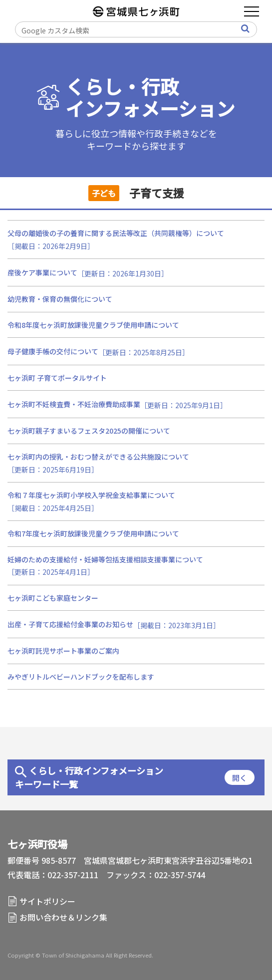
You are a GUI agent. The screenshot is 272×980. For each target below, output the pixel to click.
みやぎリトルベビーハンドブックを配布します (81, 677)
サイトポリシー (47, 901)
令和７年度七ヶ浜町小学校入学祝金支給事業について (91, 495)
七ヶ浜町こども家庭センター (53, 598)
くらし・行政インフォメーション (150, 98)
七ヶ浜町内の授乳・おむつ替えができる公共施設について (98, 457)
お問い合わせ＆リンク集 (63, 917)
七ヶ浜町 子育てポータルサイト (57, 378)
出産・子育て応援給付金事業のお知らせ (70, 624)
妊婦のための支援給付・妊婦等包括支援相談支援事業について (105, 559)
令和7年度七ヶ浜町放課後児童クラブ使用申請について (93, 533)
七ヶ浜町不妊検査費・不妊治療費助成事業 (74, 404)
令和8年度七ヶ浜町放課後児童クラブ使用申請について (93, 325)
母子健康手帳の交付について (53, 351)
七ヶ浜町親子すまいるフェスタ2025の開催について (89, 431)
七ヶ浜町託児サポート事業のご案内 (63, 651)
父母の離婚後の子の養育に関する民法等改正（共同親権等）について (116, 233)
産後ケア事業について (42, 272)
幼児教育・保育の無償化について (60, 299)
